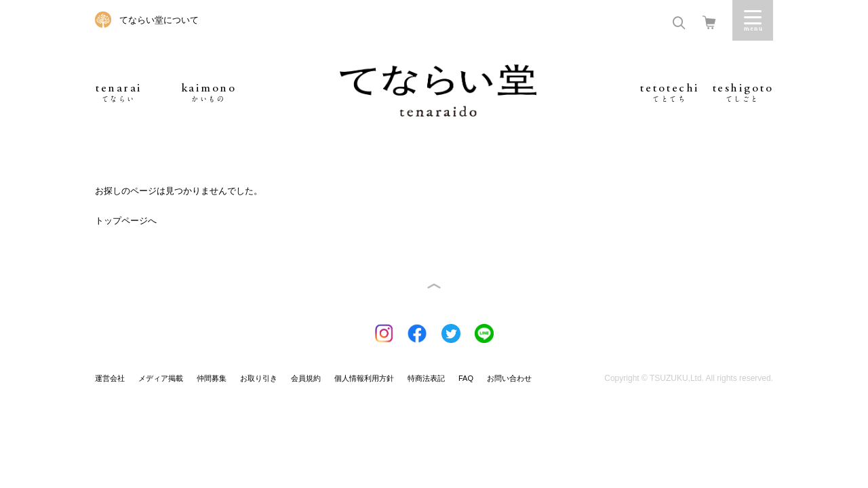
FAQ (466, 378)
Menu (753, 20)
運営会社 (110, 378)
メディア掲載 (161, 378)
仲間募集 (212, 378)
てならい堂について (159, 20)
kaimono (209, 93)
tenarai (119, 93)
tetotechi (670, 93)
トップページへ (126, 221)
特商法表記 (426, 378)
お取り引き (259, 378)
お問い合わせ (509, 378)
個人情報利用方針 (364, 378)
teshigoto (743, 93)
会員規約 (306, 378)
